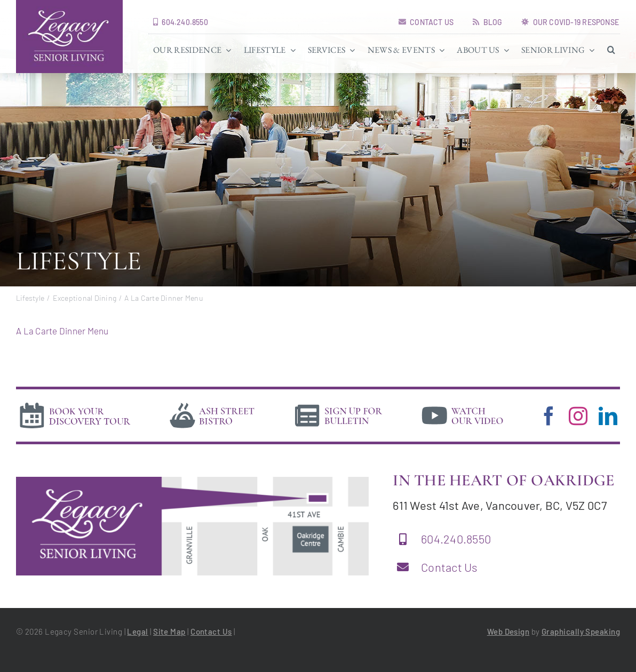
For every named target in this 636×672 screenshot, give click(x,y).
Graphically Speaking (581, 631)
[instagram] (578, 416)
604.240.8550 (456, 539)
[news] (339, 404)
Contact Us (450, 567)
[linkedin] (608, 416)
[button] (611, 50)
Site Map (169, 631)
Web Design (508, 631)
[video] (463, 404)
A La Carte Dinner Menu (62, 331)
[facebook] (549, 416)
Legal (137, 631)
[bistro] (212, 404)
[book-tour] (75, 404)
